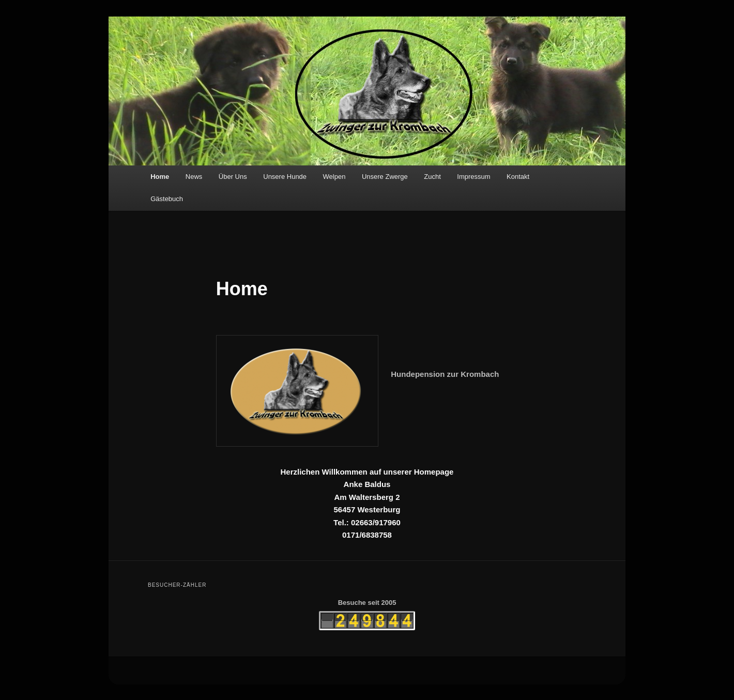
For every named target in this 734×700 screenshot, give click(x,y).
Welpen (334, 177)
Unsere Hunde (285, 177)
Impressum (473, 177)
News (194, 177)
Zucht (432, 177)
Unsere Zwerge (385, 177)
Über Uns (233, 177)
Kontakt (518, 177)
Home (160, 177)
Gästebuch (167, 199)
